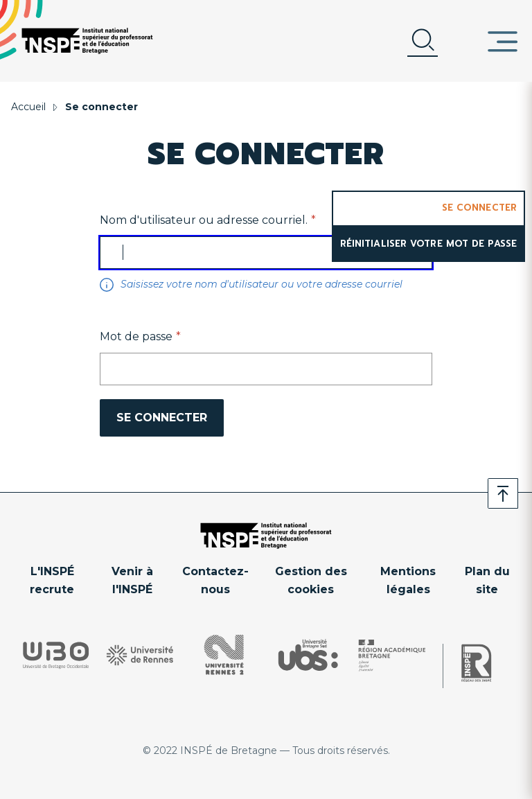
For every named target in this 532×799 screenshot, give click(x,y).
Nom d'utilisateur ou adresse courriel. (204, 220)
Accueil (28, 107)
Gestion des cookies (311, 580)
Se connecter (479, 208)
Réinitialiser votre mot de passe (428, 244)
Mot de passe (136, 336)
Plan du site (487, 580)
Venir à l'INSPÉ (132, 580)
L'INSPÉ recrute (52, 580)
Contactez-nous (215, 580)
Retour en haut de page (503, 493)
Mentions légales (408, 580)
